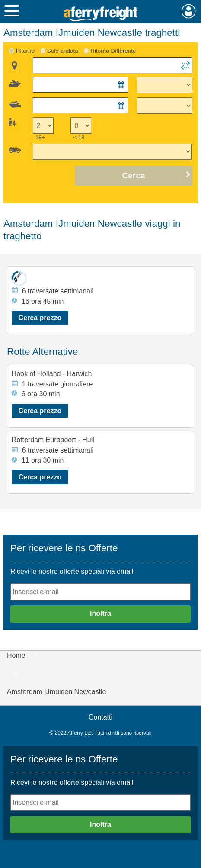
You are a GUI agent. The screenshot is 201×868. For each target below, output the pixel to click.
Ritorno (25, 51)
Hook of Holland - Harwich (52, 374)
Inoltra (100, 613)
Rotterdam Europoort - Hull (53, 440)
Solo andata (63, 51)
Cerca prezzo (40, 318)
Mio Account (189, 11)
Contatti (100, 717)
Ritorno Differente (113, 51)
